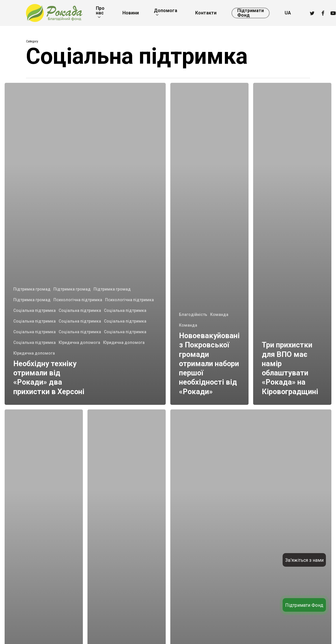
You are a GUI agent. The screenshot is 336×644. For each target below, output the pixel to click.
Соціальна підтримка (34, 310)
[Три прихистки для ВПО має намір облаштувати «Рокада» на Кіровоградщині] (292, 244)
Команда (219, 314)
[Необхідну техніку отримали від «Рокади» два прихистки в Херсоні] (85, 244)
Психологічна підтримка (78, 300)
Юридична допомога (79, 342)
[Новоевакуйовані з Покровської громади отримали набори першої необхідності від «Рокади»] (209, 244)
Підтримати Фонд (304, 605)
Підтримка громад (32, 289)
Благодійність (193, 314)
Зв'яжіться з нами (304, 560)
